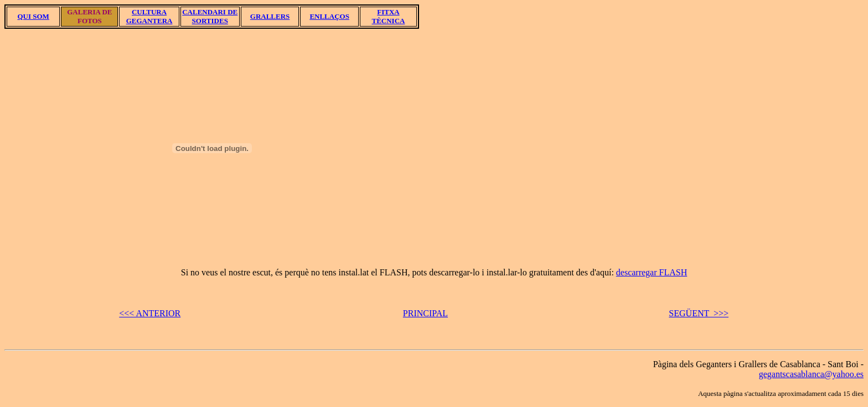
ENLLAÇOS (329, 16)
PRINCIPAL (425, 313)
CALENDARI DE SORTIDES (210, 16)
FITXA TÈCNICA (388, 16)
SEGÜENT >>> (699, 313)
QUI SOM (33, 16)
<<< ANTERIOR (150, 313)
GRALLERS (270, 16)
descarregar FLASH (652, 272)
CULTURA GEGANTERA (149, 16)
